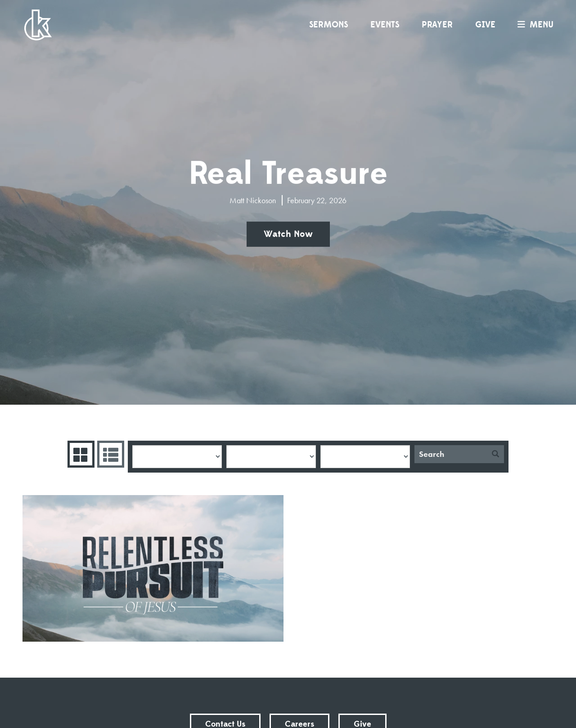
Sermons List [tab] (110, 454)
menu (533, 25)
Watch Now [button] (288, 234)
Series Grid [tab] (80, 454)
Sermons (328, 25)
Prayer (437, 25)
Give (485, 25)
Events (385, 25)
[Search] (451, 454)
